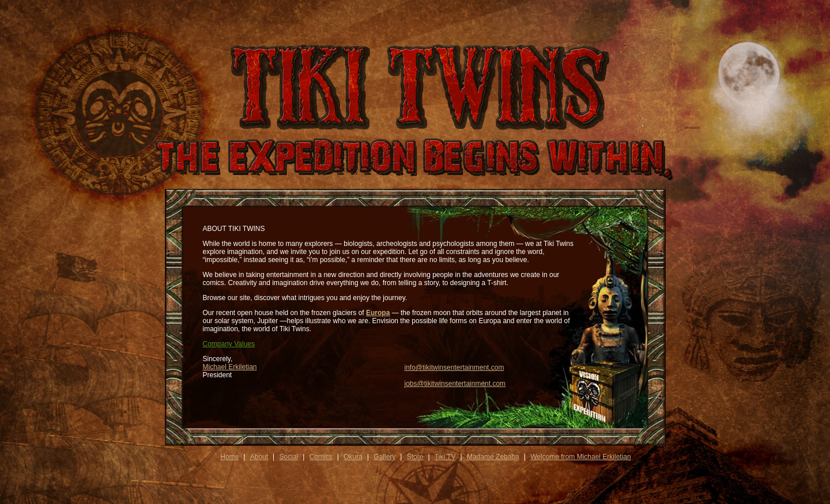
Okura (353, 457)
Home (229, 457)
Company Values (229, 344)
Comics (321, 457)
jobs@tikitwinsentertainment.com (455, 384)
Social (289, 457)
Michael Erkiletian (230, 367)
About (259, 457)
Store (415, 457)
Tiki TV (445, 457)
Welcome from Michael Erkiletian (581, 457)
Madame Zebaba (493, 457)
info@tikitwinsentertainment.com (454, 367)
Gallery (384, 457)
